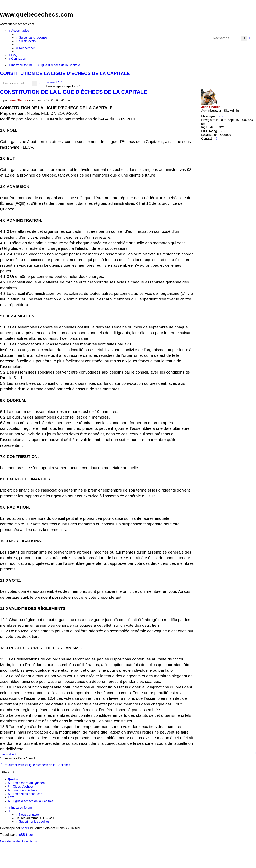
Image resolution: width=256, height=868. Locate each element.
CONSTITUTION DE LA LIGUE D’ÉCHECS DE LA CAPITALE (65, 73)
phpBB (26, 828)
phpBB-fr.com (25, 835)
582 (220, 116)
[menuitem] (31, 38)
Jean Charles (211, 107)
